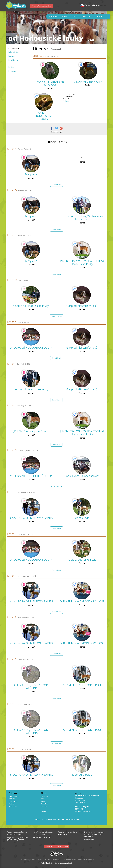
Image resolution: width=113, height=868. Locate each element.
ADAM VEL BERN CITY (88, 81)
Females (12, 56)
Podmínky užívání (47, 863)
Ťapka (9, 832)
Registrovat (11, 837)
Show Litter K (57, 358)
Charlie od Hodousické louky (31, 306)
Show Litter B (56, 785)
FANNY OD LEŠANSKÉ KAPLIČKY (50, 83)
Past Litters (13, 60)
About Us (53, 16)
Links (74, 16)
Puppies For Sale (39, 837)
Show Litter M (57, 316)
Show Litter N (57, 274)
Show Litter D (57, 698)
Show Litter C (57, 743)
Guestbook (86, 16)
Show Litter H (56, 528)
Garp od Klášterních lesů (82, 306)
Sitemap (44, 811)
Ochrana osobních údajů (63, 863)
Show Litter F (56, 612)
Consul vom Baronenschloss (82, 476)
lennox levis (82, 518)
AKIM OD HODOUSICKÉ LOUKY (44, 116)
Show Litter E (56, 654)
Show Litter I (56, 445)
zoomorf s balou (82, 775)
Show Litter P (57, 185)
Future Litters (14, 52)
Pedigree (66, 101)
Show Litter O (57, 230)
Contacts (100, 16)
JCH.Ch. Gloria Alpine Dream (31, 431)
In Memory (13, 71)
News (65, 16)
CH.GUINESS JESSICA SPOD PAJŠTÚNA (31, 687)
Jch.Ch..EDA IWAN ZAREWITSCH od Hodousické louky (82, 262)
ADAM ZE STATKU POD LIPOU (82, 685)
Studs (48, 837)
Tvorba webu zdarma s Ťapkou (57, 847)
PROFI (68, 819)
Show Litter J (56, 400)
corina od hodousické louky (31, 389)
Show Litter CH (57, 486)
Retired (11, 67)
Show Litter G (56, 570)
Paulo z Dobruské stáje (82, 560)
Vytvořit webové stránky (41, 6)
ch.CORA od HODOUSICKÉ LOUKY (31, 347)
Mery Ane (31, 174)
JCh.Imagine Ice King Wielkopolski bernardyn (82, 218)
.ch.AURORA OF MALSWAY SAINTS (31, 518)
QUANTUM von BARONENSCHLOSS (82, 601)
